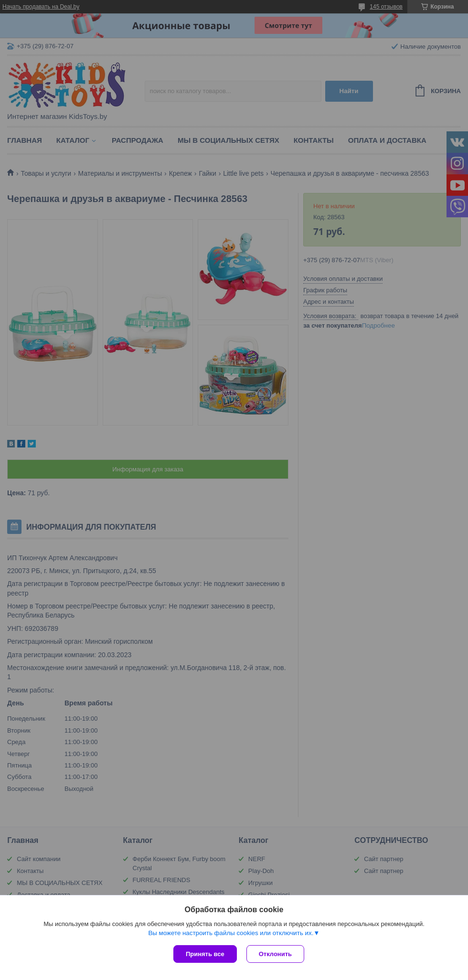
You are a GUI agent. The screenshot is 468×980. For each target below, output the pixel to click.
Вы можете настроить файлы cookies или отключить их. (231, 933)
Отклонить (275, 954)
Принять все (205, 954)
